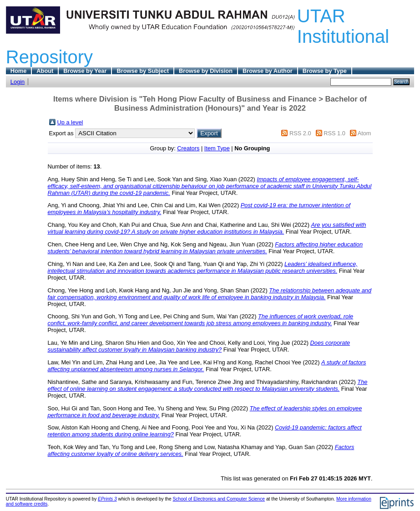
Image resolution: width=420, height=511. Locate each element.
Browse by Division (206, 71)
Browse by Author (268, 71)
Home (19, 71)
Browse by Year (85, 71)
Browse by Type (325, 71)
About (45, 71)
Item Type (217, 148)
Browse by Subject (143, 71)
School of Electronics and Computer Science (219, 499)
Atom (364, 133)
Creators (188, 148)
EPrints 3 (107, 499)
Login (18, 82)
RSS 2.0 (300, 133)
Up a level (70, 122)
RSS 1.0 (334, 133)
